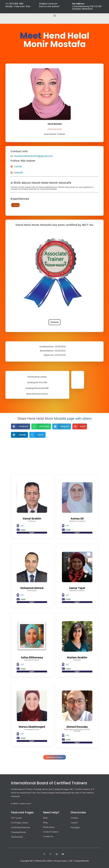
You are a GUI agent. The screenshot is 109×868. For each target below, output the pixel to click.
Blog (45, 822)
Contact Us (48, 836)
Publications (49, 827)
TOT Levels (16, 818)
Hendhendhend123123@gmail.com (33, 156)
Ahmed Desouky (77, 727)
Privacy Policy (61, 861)
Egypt (32, 533)
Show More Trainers (55, 756)
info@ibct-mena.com (48, 4)
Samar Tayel (77, 588)
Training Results (19, 832)
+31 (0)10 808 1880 (14, 4)
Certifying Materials (21, 827)
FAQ (45, 818)
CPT (22, 526)
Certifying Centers (20, 822)
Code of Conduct (51, 832)
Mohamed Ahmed (32, 588)
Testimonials (17, 837)
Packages (75, 827)
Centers (74, 822)
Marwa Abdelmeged (32, 727)
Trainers (74, 818)
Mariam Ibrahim (77, 658)
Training (15, 205)
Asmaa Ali (77, 519)
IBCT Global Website (79, 861)
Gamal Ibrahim (32, 519)
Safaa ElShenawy (32, 658)
